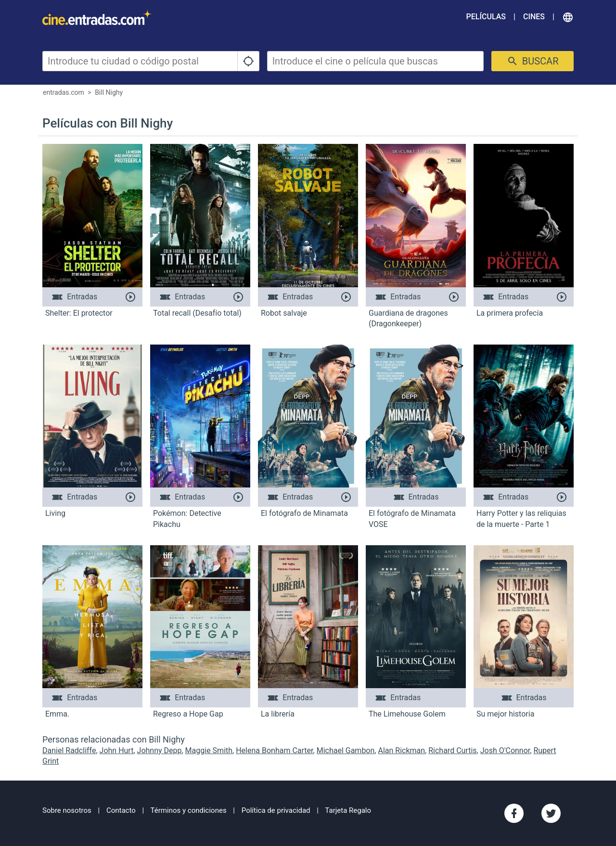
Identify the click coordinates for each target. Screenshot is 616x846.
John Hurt (117, 750)
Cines (534, 17)
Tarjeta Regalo (348, 810)
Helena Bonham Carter (274, 750)
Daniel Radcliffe (69, 750)
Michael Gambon (346, 750)
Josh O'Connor (505, 750)
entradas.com (64, 92)
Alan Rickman (401, 750)
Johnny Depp (160, 750)
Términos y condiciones (189, 810)
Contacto (121, 810)
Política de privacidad (276, 810)
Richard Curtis (452, 750)
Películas (486, 17)
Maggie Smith (209, 750)
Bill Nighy (109, 92)
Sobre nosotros (67, 810)
